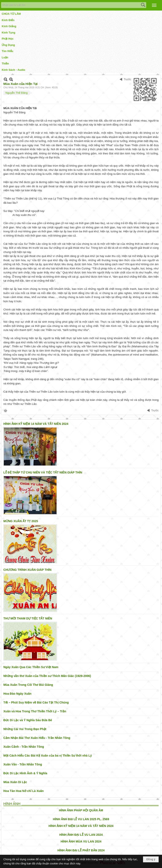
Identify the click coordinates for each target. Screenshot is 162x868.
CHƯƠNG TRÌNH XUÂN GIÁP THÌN (27, 570)
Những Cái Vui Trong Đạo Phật (25, 729)
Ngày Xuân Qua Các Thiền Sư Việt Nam (31, 667)
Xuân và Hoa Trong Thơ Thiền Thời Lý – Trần (35, 711)
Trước (128, 79)
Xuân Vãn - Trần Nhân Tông (23, 764)
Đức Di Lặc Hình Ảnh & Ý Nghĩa (25, 773)
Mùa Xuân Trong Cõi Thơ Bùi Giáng (28, 685)
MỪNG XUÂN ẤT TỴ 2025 (21, 521)
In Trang (5, 410)
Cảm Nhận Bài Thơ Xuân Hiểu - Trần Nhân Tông (37, 738)
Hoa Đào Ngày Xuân (17, 694)
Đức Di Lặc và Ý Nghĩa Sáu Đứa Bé (28, 720)
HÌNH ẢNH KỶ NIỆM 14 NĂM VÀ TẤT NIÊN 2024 (36, 424)
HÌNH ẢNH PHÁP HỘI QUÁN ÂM (81, 810)
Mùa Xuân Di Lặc (15, 782)
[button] (154, 5)
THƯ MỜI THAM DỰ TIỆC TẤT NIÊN (28, 618)
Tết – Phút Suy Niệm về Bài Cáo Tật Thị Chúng (36, 702)
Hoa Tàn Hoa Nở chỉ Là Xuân (24, 791)
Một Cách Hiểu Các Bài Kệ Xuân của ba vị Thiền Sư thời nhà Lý (48, 756)
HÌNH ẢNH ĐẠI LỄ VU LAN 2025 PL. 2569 (81, 819)
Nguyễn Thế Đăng (17, 93)
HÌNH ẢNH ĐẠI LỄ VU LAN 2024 (81, 835)
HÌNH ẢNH (12, 804)
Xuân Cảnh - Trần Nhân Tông (24, 747)
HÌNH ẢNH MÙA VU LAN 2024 (81, 841)
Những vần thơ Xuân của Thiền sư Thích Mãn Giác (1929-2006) (47, 676)
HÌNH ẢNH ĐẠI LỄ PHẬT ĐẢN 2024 (81, 850)
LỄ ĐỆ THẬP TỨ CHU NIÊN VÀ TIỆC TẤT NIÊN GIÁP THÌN (43, 472)
